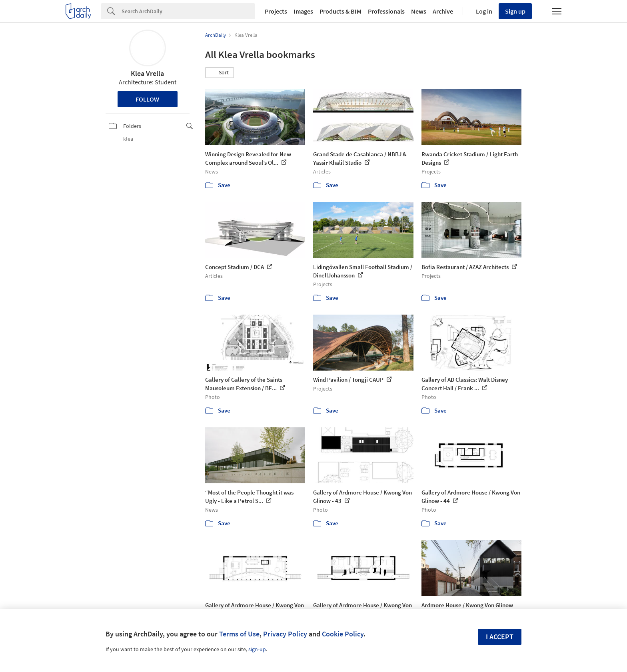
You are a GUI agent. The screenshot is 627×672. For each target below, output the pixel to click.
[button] (220, 73)
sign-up (257, 649)
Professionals (386, 11)
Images (303, 11)
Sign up (515, 11)
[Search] (188, 11)
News (419, 11)
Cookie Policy (343, 634)
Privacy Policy (285, 634)
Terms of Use (239, 634)
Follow (147, 99)
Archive (443, 11)
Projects (276, 11)
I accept (500, 637)
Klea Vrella (147, 73)
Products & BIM (340, 11)
